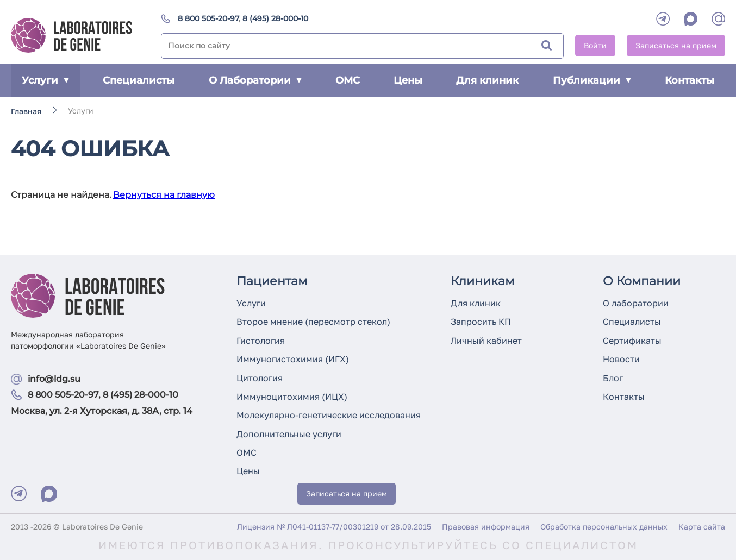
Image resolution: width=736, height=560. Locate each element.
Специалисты (139, 80)
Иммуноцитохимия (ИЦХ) (292, 397)
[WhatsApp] (691, 19)
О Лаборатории (255, 80)
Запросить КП (481, 322)
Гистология (261, 341)
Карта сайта (702, 527)
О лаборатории (636, 303)
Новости (621, 359)
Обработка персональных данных (604, 527)
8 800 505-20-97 (208, 18)
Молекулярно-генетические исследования (329, 415)
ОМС (348, 80)
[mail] (718, 19)
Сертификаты (632, 341)
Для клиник (487, 80)
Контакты (690, 80)
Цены (408, 80)
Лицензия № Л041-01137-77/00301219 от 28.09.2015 (334, 527)
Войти (595, 45)
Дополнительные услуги (289, 434)
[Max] (49, 494)
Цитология (260, 378)
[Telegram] (663, 19)
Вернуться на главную (164, 195)
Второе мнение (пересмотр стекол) (313, 322)
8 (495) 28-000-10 (275, 18)
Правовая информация (486, 527)
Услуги (45, 80)
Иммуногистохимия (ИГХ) (293, 359)
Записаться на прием (676, 45)
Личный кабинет (486, 341)
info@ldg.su (54, 379)
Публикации (592, 80)
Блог (613, 378)
